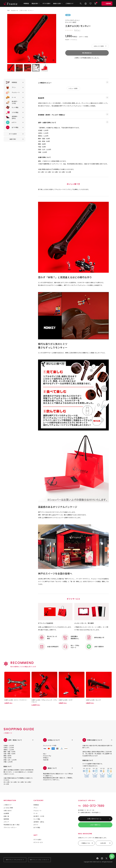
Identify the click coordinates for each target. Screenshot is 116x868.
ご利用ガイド (69, 3)
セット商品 (37, 819)
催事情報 (6, 819)
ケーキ (36, 813)
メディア (6, 822)
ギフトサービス (38, 842)
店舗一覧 (6, 816)
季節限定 (26, 3)
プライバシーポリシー (10, 827)
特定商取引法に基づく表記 (12, 825)
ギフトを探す (47, 3)
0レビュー (77, 30)
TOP (8, 10)
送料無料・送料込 (39, 822)
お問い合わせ (8, 811)
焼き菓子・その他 (39, 816)
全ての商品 (37, 827)
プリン (36, 808)
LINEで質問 (112, 856)
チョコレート (15, 10)
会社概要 (6, 813)
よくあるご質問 (8, 808)
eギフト (36, 825)
